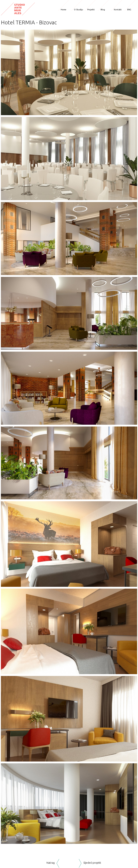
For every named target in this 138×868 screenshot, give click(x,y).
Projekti (91, 10)
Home (64, 10)
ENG (129, 10)
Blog (103, 10)
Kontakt (118, 10)
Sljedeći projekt (92, 863)
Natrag (51, 863)
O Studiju (79, 10)
